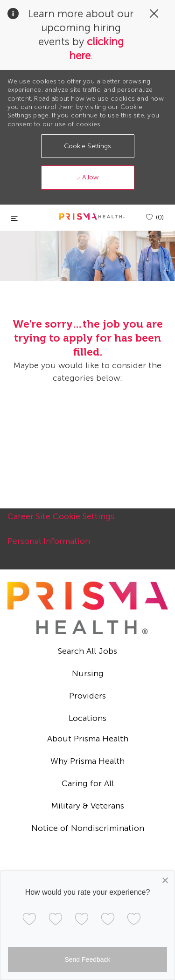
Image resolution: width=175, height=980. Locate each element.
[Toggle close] (14, 219)
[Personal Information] (49, 546)
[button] (88, 146)
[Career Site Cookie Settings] (61, 521)
